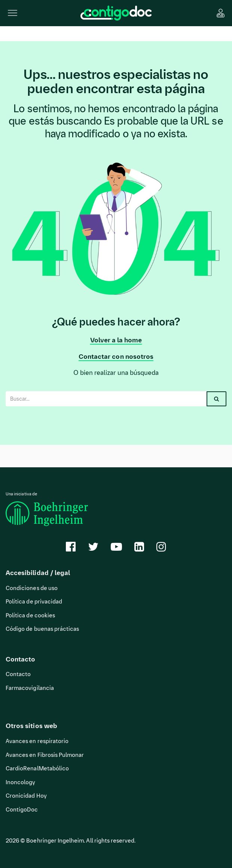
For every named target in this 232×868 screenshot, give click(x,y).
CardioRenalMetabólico (37, 768)
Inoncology (21, 782)
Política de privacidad (34, 602)
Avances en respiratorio (37, 741)
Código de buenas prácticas (42, 629)
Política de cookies (30, 615)
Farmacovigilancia (30, 688)
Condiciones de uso (32, 588)
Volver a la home (116, 340)
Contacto (18, 674)
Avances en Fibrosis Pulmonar (45, 755)
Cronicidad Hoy (26, 796)
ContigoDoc (22, 810)
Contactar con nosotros (116, 357)
